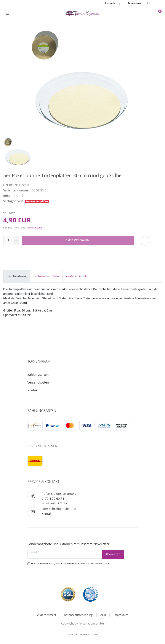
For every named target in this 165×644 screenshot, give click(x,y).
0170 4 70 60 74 (53, 499)
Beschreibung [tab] (17, 276)
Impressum (121, 615)
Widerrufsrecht (47, 615)
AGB (103, 615)
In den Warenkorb (98, 240)
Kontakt (33, 390)
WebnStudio (90, 634)
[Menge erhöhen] (16, 238)
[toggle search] (149, 3)
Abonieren (113, 554)
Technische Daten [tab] (46, 276)
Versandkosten (35, 228)
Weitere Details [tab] (77, 276)
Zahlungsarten (38, 375)
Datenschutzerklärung (78, 615)
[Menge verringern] (16, 243)
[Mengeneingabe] (8, 240)
